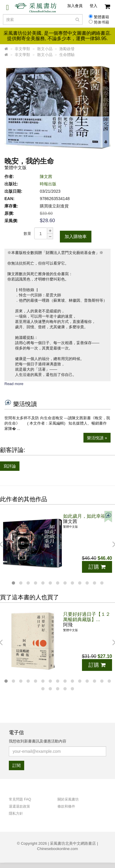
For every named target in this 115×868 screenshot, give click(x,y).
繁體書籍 (101, 17)
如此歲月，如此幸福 (84, 516)
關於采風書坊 (68, 799)
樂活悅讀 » (97, 438)
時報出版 (48, 184)
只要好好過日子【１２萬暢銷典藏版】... (87, 617)
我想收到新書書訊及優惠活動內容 (38, 741)
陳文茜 (46, 176)
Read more (14, 384)
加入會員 (75, 6)
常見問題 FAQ (20, 799)
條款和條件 (66, 806)
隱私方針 (16, 813)
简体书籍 (101, 22)
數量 (27, 233)
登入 (93, 6)
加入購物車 (76, 236)
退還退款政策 (19, 806)
